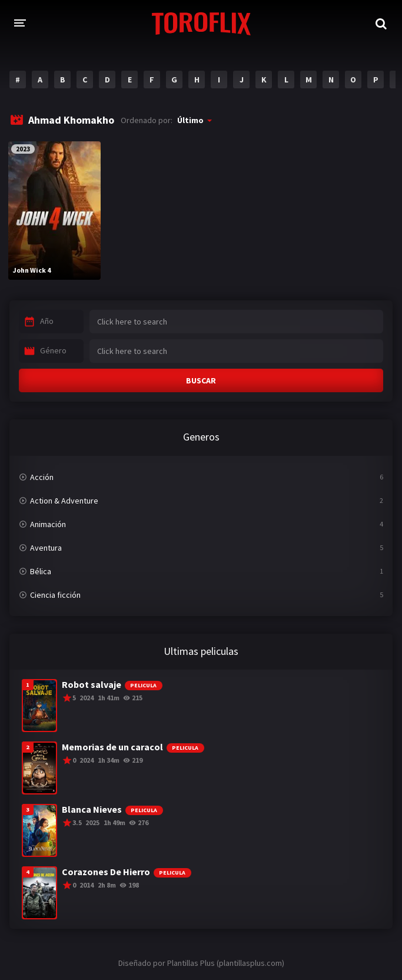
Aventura (46, 548)
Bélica (41, 571)
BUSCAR (201, 380)
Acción (42, 477)
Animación (48, 524)
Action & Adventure (64, 501)
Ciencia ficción (55, 595)
